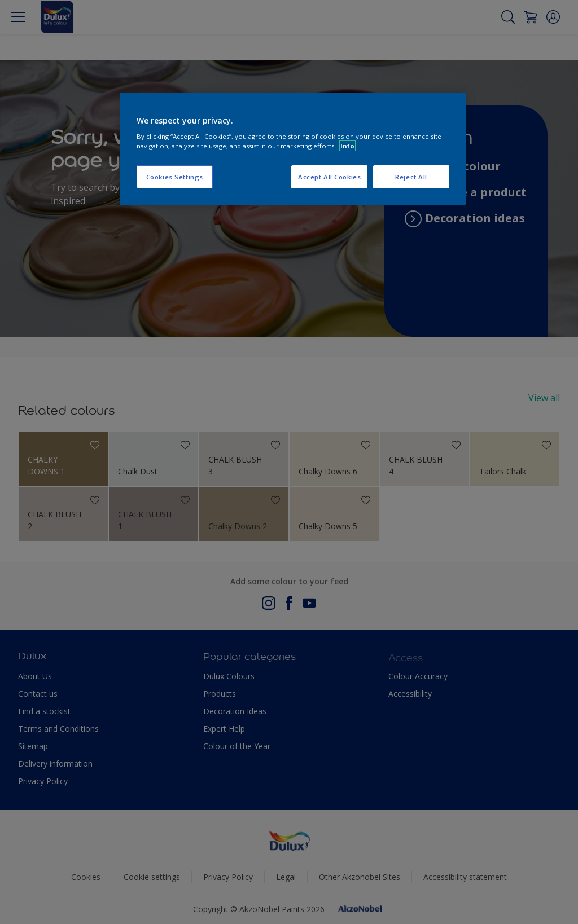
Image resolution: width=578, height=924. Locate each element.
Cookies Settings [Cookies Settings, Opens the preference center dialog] (175, 177)
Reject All (411, 177)
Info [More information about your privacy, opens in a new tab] (347, 146)
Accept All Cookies (329, 177)
